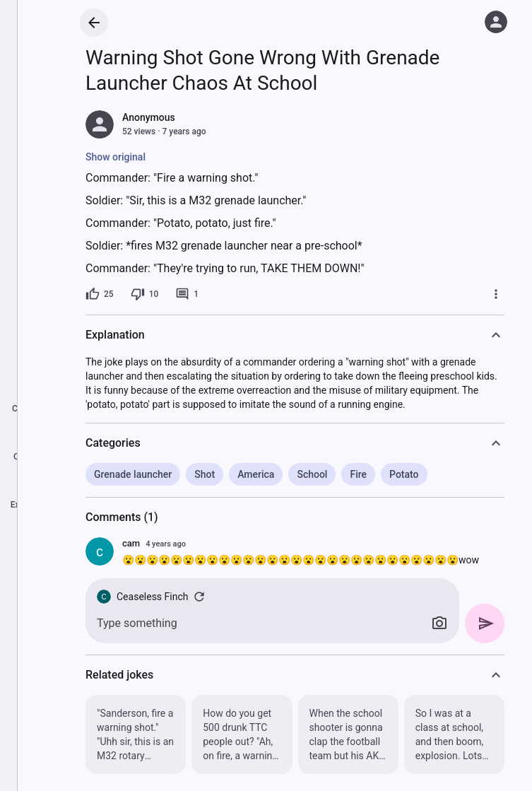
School (312, 474)
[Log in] (496, 22)
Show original (116, 157)
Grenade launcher (133, 474)
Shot (205, 474)
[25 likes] (100, 294)
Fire (358, 474)
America (256, 474)
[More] (496, 294)
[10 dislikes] (145, 294)
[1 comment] (187, 294)
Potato (404, 474)
